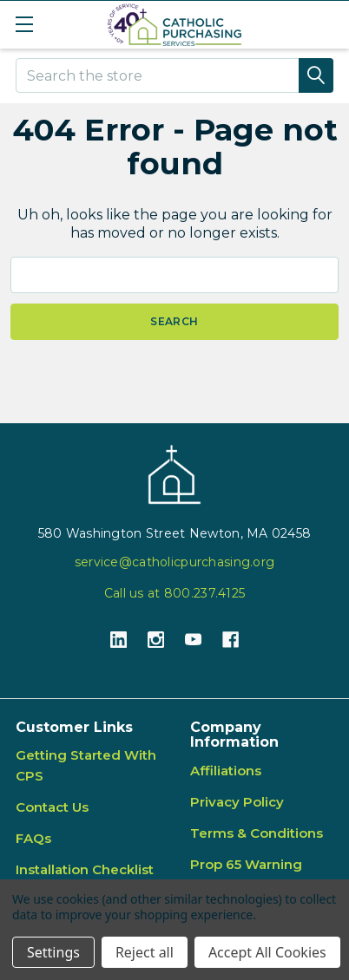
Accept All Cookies (267, 952)
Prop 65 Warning (246, 864)
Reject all (145, 952)
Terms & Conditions (257, 833)
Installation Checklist (85, 869)
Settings (53, 952)
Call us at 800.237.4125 (174, 593)
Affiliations (226, 771)
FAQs (33, 838)
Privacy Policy (237, 802)
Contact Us (52, 807)
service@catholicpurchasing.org (174, 562)
